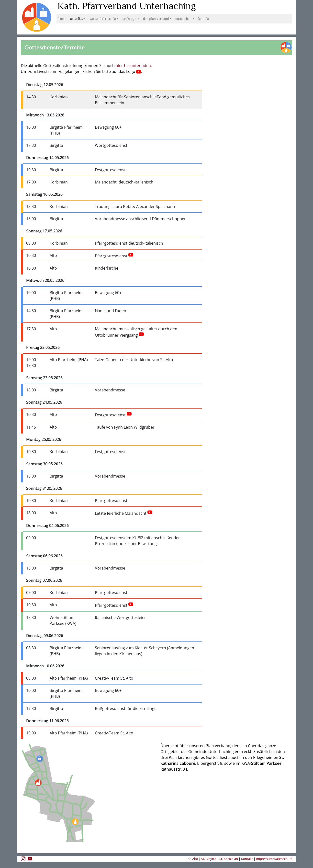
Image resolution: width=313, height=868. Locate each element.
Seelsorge (129, 19)
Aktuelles (77, 19)
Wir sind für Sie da (103, 19)
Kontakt (204, 19)
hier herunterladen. (134, 66)
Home (62, 19)
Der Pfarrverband (156, 19)
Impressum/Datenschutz (274, 859)
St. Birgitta (209, 859)
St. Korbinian (229, 859)
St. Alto (193, 859)
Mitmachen (183, 19)
